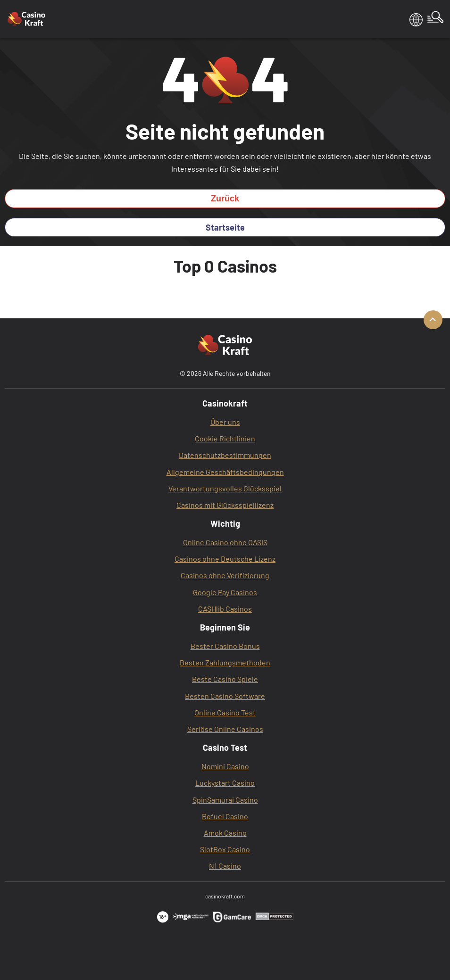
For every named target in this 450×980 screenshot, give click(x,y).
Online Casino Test (225, 712)
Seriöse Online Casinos (225, 729)
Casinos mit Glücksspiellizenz (225, 505)
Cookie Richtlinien (225, 438)
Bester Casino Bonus (225, 646)
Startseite (225, 227)
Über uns (225, 422)
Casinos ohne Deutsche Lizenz (225, 559)
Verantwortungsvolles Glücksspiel (225, 488)
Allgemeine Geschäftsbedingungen (225, 472)
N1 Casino (225, 866)
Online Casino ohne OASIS (225, 542)
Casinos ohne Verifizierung (225, 575)
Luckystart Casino (225, 783)
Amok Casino (225, 833)
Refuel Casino (225, 816)
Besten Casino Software (225, 696)
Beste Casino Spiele (225, 679)
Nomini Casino (225, 766)
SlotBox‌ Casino (225, 849)
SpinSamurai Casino (225, 800)
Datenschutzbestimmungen (225, 455)
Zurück (225, 199)
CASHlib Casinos (225, 609)
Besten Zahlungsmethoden (225, 662)
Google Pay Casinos (225, 592)
